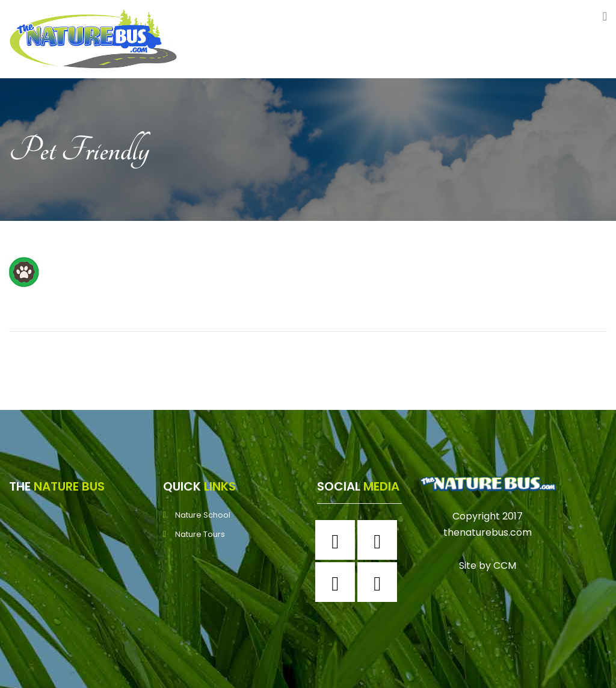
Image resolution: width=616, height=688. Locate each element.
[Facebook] (338, 540)
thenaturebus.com (488, 532)
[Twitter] (338, 582)
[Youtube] (380, 582)
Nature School (203, 515)
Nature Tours (200, 534)
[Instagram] (380, 540)
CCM (505, 566)
